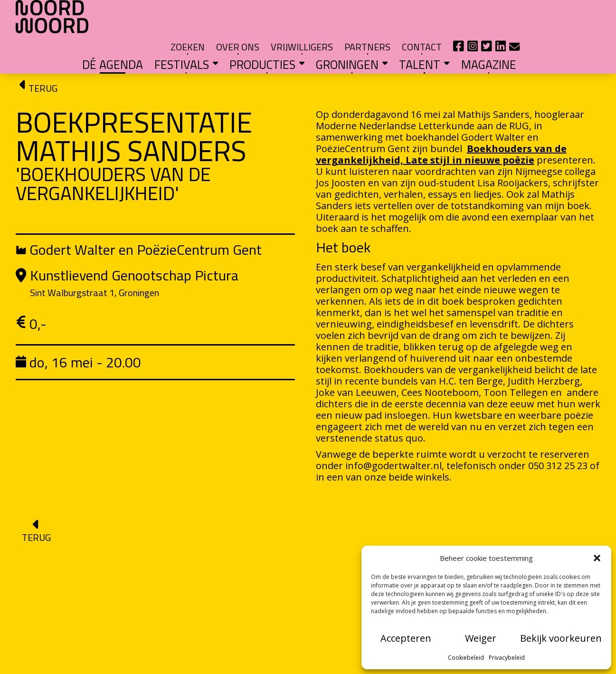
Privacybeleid (507, 658)
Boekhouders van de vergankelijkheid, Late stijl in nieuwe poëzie (441, 122)
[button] (597, 558)
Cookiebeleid (466, 658)
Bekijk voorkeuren (561, 638)
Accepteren (406, 638)
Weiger (481, 638)
